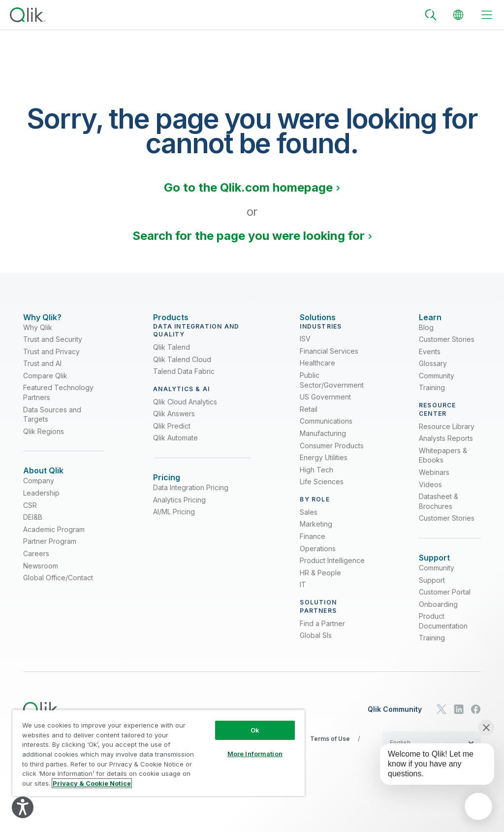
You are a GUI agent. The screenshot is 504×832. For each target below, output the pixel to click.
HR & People (320, 581)
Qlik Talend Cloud (182, 368)
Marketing (316, 533)
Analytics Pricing (179, 516)
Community (437, 384)
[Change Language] (458, 15)
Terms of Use (330, 756)
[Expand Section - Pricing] (167, 486)
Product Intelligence (332, 569)
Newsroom (41, 582)
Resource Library (447, 435)
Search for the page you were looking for (249, 236)
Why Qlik (38, 336)
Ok (255, 730)
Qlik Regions (44, 440)
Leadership (41, 510)
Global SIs (316, 644)
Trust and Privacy (51, 360)
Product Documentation (443, 638)
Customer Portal (445, 609)
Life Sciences (322, 490)
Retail (309, 417)
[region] (158, 753)
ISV (305, 348)
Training (432, 396)
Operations (318, 557)
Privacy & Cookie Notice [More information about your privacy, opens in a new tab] (92, 783)
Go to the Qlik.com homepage (248, 187)
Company (39, 498)
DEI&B (33, 534)
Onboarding (438, 621)
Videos (430, 493)
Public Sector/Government (332, 388)
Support (432, 597)
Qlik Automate (175, 447)
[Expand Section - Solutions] (318, 317)
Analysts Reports (446, 447)
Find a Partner (322, 632)
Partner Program (50, 558)
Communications (326, 430)
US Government (325, 406)
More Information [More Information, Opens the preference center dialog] (255, 754)
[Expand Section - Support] (434, 566)
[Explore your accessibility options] (23, 807)
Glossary (433, 372)
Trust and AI (42, 372)
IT (303, 593)
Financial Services (329, 359)
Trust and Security (53, 348)
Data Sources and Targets (52, 423)
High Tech (316, 478)
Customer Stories (447, 348)
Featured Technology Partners (58, 401)
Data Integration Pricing (191, 505)
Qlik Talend (172, 355)
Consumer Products (332, 454)
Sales (309, 520)
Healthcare (317, 372)
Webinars (434, 481)
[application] (478, 806)
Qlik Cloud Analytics (185, 410)
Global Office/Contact (58, 595)
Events (430, 360)
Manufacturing (323, 442)
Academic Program (54, 546)
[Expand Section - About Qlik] (43, 480)
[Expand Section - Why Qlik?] (42, 317)
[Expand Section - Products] (171, 317)
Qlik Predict (172, 434)
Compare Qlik (45, 384)
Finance (313, 545)
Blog (426, 336)
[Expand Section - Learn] (430, 317)
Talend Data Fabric (184, 380)
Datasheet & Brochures (439, 510)
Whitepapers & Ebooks (443, 464)
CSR (30, 522)
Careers (36, 570)
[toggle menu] (487, 15)
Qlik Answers (174, 422)
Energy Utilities (324, 466)
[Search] (431, 15)
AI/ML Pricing (174, 529)
